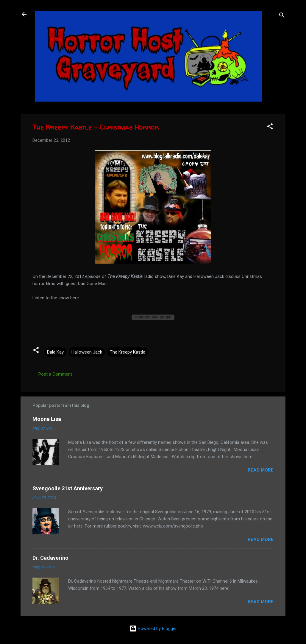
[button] (270, 127)
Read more (261, 470)
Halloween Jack (87, 352)
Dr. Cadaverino (50, 558)
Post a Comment (55, 374)
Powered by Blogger (153, 629)
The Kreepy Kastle (128, 352)
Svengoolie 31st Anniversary (68, 488)
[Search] (282, 16)
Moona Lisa (47, 419)
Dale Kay (55, 352)
